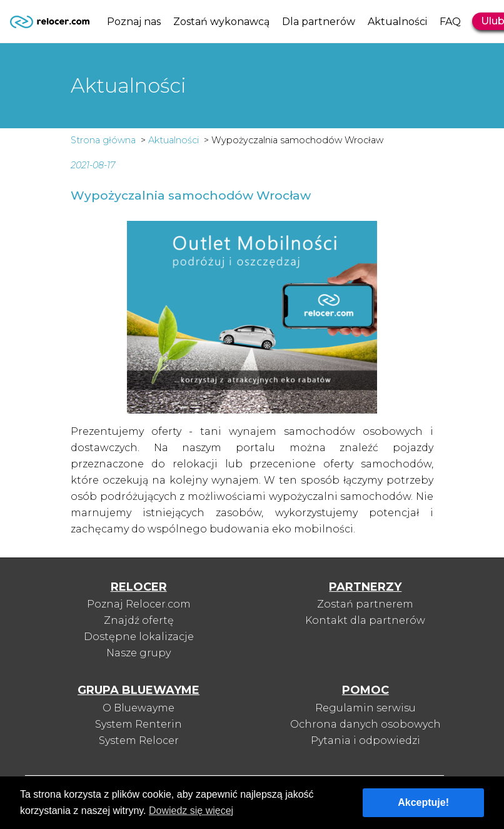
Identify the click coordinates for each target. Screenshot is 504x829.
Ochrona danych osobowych (365, 724)
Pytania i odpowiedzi (365, 740)
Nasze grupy (139, 653)
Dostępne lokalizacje (139, 637)
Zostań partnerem (365, 604)
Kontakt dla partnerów (365, 620)
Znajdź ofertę (139, 620)
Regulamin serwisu (365, 708)
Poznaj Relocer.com (139, 604)
